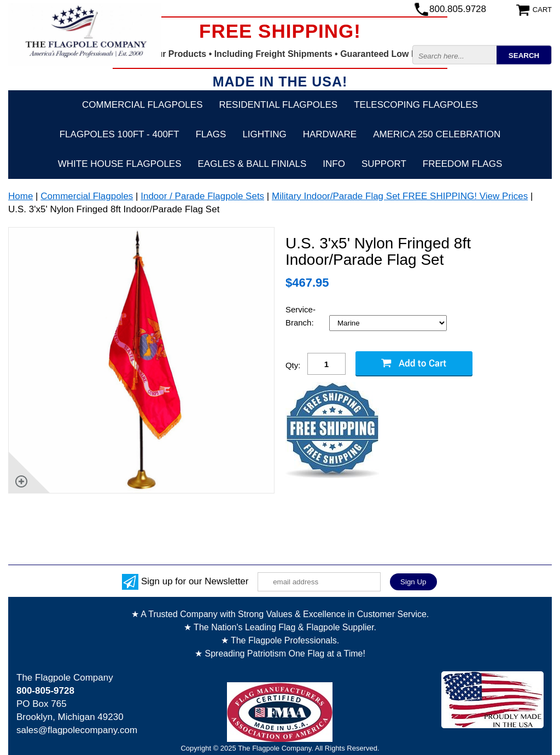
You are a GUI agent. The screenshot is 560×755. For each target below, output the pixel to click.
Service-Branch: (301, 316)
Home (21, 196)
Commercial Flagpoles (142, 105)
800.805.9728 (458, 9)
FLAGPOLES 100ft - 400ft (119, 134)
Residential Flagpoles (279, 105)
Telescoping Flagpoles (416, 105)
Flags (211, 134)
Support (384, 164)
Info (334, 164)
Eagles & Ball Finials (252, 164)
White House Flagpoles (120, 164)
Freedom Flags (462, 164)
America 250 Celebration (437, 134)
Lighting (264, 134)
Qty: (293, 365)
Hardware (330, 134)
